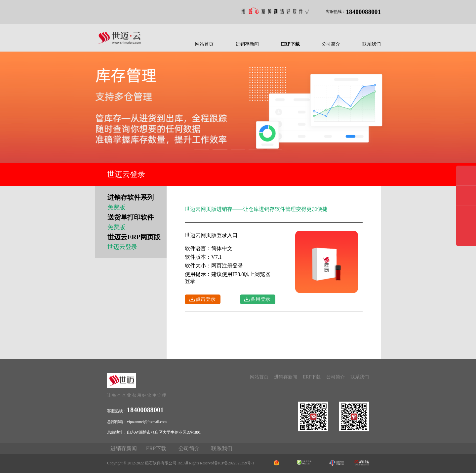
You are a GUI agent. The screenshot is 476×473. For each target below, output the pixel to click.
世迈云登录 (122, 247)
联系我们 (372, 44)
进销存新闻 (247, 44)
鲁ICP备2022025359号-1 (234, 463)
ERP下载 (290, 44)
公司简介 (331, 44)
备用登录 (260, 299)
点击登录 (206, 299)
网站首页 (204, 44)
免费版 (116, 207)
